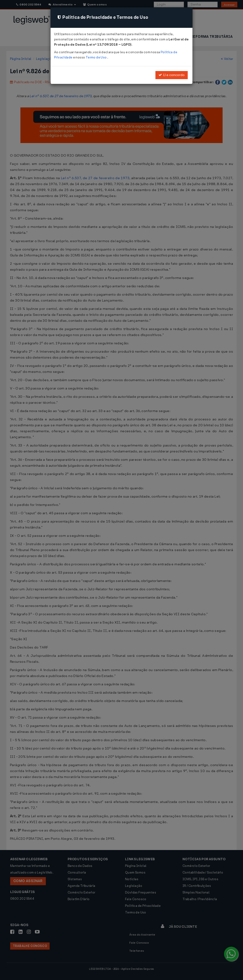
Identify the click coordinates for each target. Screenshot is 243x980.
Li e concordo (172, 75)
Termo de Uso (96, 57)
